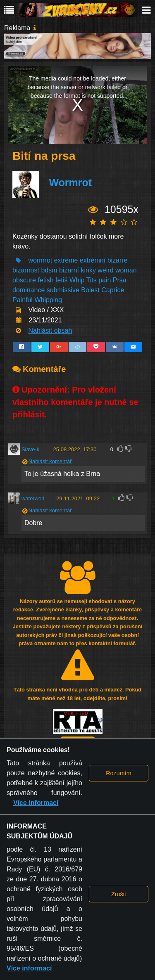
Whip (77, 280)
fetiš (61, 280)
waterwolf (33, 498)
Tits (91, 280)
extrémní (93, 260)
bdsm (49, 270)
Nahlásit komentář (50, 461)
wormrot (40, 260)
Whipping (48, 300)
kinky (88, 270)
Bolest (90, 290)
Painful (23, 300)
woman (126, 270)
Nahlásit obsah (50, 330)
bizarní (69, 270)
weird (105, 270)
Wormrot (70, 182)
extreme (66, 260)
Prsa (120, 280)
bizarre (118, 260)
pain (105, 280)
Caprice (113, 290)
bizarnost (26, 270)
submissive (63, 290)
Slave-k (30, 449)
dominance (29, 290)
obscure (24, 280)
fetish (45, 280)
